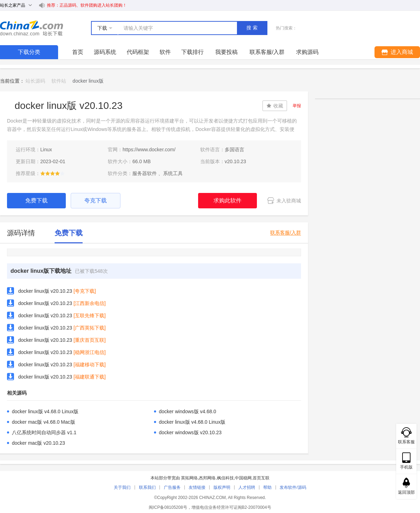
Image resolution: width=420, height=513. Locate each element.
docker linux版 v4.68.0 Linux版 (45, 411)
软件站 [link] (59, 81)
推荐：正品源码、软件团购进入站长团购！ (87, 5)
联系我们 (147, 487)
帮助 (267, 487)
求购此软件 (227, 200)
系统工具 (173, 173)
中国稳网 (243, 478)
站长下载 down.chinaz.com (31, 28)
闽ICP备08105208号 (168, 507)
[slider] (52, 173)
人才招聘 (247, 487)
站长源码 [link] (35, 81)
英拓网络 (189, 478)
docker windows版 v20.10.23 (190, 432)
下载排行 (192, 52)
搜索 (253, 28)
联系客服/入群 (286, 233)
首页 (78, 52)
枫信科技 (225, 478)
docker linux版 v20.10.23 (45, 291)
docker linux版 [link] (88, 81)
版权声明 (222, 487)
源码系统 (105, 52)
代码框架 (138, 52)
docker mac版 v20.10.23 (38, 443)
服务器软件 (145, 173)
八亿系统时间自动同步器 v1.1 (44, 432)
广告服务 (172, 487)
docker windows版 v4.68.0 (187, 411)
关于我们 (122, 487)
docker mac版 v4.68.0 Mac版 (44, 422)
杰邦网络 (207, 478)
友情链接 (197, 487)
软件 (165, 52)
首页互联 (261, 478)
